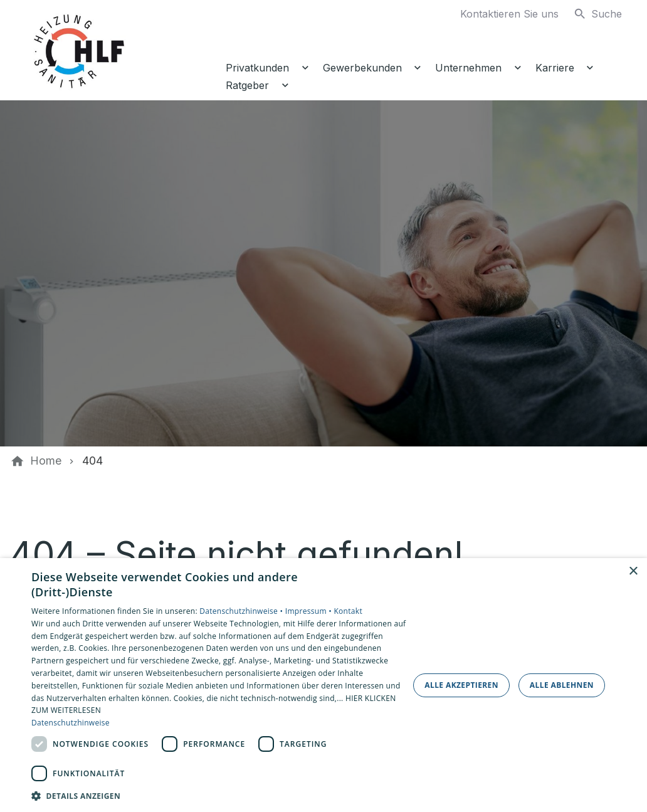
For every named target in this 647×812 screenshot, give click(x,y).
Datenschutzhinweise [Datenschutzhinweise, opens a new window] (71, 723)
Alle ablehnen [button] (562, 685)
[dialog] (323, 685)
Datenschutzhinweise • (242, 611)
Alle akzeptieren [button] (461, 685)
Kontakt (348, 611)
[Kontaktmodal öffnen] (499, 14)
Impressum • (310, 611)
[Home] (46, 461)
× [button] (633, 572)
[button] (219, 795)
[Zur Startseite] (120, 50)
